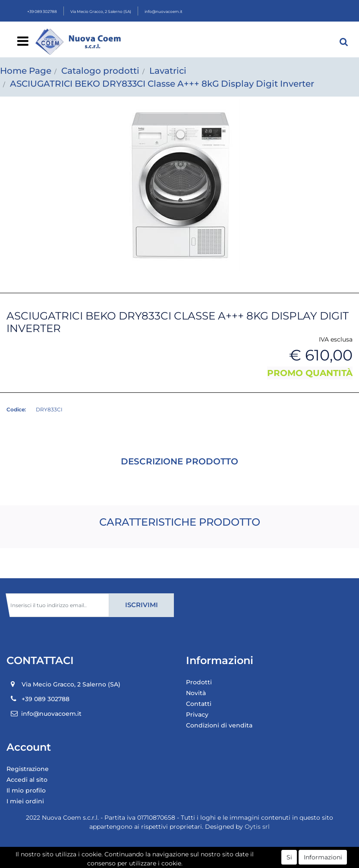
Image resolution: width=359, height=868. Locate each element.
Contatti (199, 704)
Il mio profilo (26, 790)
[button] (344, 42)
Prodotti (199, 682)
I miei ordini (25, 801)
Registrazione (28, 769)
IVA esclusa (336, 339)
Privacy (197, 714)
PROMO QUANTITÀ (310, 373)
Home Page (26, 71)
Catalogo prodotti (100, 71)
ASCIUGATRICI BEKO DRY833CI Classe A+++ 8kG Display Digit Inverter (162, 84)
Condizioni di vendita (219, 725)
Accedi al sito (27, 780)
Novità (196, 693)
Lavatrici (168, 71)
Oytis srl (257, 827)
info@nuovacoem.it (164, 11)
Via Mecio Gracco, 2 (101, 11)
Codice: (16, 409)
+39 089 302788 (42, 11)
